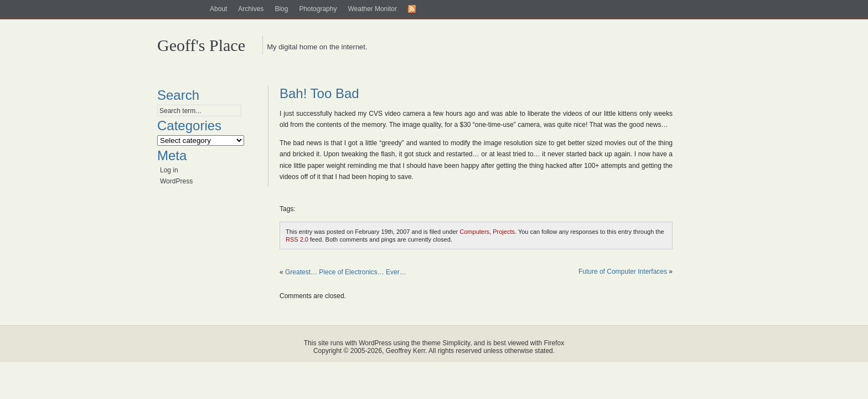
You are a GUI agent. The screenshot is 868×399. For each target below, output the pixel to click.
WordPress (176, 181)
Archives (251, 9)
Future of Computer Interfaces (623, 272)
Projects (504, 232)
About (218, 9)
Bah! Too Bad (319, 93)
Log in (169, 170)
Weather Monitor (372, 9)
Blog (281, 9)
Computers (474, 232)
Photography (318, 9)
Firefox (554, 343)
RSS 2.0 (297, 239)
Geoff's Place (201, 45)
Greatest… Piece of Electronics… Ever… (346, 272)
